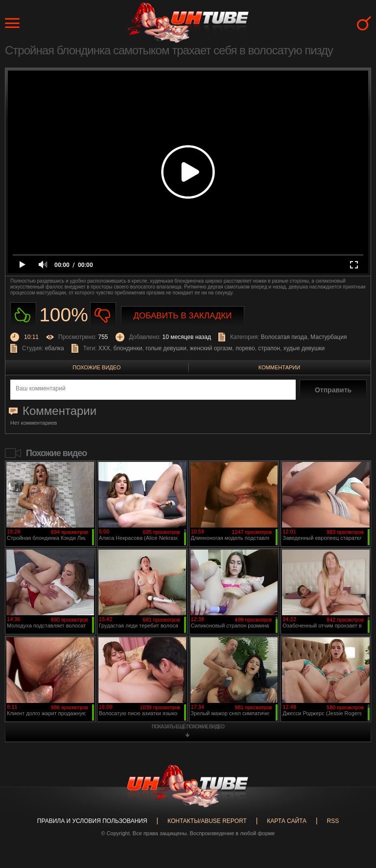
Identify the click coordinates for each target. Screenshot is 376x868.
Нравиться (23, 315)
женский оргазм (211, 348)
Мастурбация (329, 337)
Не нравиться (103, 315)
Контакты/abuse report (207, 821)
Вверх (354, 817)
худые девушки (304, 348)
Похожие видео (96, 367)
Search (364, 23)
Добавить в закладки (183, 316)
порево (245, 348)
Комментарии (279, 367)
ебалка (55, 348)
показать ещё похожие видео (188, 727)
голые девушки (166, 348)
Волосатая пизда (284, 337)
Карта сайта (287, 821)
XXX (104, 348)
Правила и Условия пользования (92, 821)
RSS (333, 821)
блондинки (128, 348)
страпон (269, 348)
